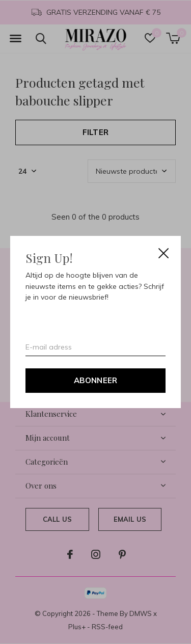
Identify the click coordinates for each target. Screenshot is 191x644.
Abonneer (96, 380)
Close (163, 253)
